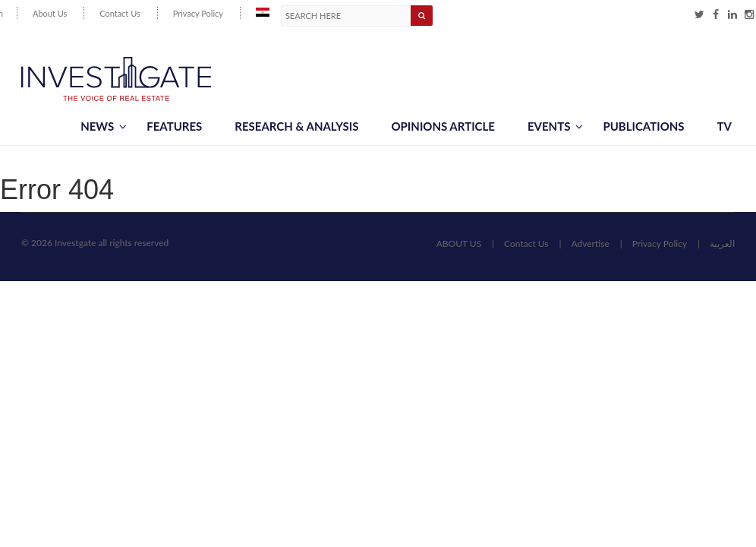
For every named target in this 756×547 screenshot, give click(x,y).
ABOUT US (459, 243)
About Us (50, 13)
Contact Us (120, 13)
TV (724, 126)
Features (174, 126)
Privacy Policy (198, 13)
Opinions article (443, 126)
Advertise (590, 243)
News (104, 126)
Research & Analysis (296, 126)
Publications (643, 126)
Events (555, 126)
